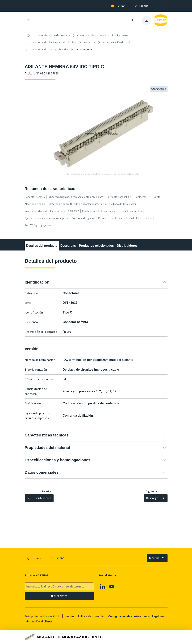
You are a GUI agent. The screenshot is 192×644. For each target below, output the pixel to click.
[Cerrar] (164, 6)
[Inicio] (28, 36)
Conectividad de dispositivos (54, 35)
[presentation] (141, 6)
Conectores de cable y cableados (49, 49)
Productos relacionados (96, 246)
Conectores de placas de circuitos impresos (103, 35)
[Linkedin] (102, 587)
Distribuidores (127, 246)
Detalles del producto (42, 246)
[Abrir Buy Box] (96, 637)
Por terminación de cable (117, 42)
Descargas (68, 246)
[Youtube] (112, 587)
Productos (90, 42)
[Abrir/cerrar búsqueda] (132, 20)
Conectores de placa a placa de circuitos (53, 42)
